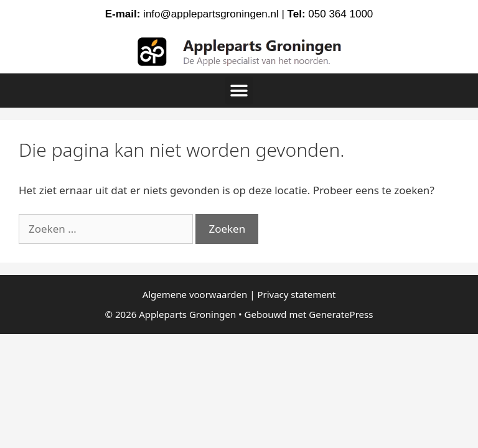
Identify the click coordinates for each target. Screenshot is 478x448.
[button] (239, 91)
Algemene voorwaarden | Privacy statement (239, 294)
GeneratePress (341, 314)
